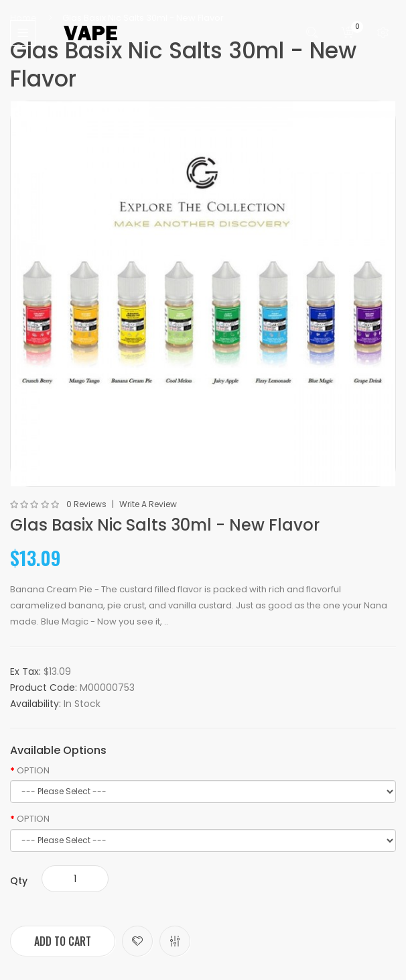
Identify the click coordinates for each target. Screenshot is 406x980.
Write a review (148, 504)
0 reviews (86, 504)
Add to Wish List (137, 941)
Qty (19, 881)
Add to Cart (63, 941)
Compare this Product (175, 941)
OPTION (33, 771)
